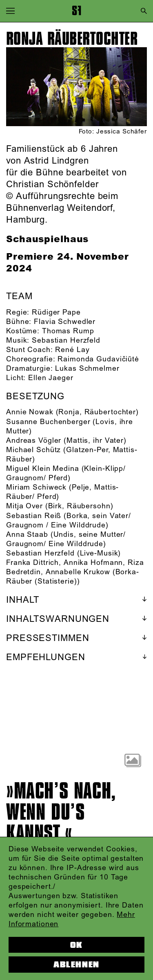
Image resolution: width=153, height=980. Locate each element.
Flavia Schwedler (65, 322)
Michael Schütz (33, 450)
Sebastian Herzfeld (66, 341)
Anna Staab (27, 535)
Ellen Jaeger (51, 378)
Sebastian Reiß (34, 516)
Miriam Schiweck (36, 488)
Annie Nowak (30, 412)
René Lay (72, 350)
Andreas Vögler (34, 441)
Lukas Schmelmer (87, 369)
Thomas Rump (68, 331)
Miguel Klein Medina (43, 469)
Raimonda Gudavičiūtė (98, 359)
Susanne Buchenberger (48, 422)
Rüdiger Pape (56, 313)
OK (76, 945)
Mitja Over (24, 506)
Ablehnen (76, 965)
